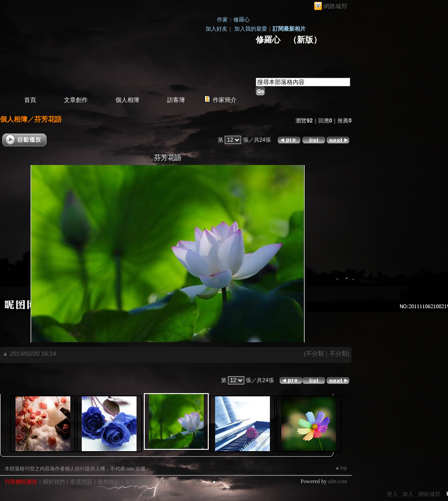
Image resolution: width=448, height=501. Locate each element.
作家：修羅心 (233, 20)
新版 (305, 40)
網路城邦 (335, 6)
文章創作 (76, 100)
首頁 (30, 100)
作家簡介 (225, 100)
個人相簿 (127, 100)
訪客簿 (176, 100)
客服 (196, 482)
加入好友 (216, 29)
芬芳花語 (48, 119)
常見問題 (81, 482)
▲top (341, 468)
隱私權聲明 (172, 482)
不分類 (315, 354)
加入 (408, 494)
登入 (392, 494)
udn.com (337, 481)
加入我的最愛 (251, 29)
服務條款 (109, 482)
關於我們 (54, 482)
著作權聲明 (139, 482)
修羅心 (268, 40)
